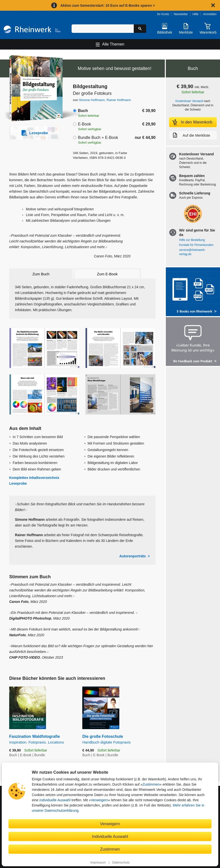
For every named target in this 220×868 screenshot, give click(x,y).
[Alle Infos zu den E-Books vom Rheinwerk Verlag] (193, 292)
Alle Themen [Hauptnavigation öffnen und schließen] (113, 44)
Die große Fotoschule (119, 739)
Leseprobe (18, 483)
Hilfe (195, 14)
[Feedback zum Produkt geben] (193, 342)
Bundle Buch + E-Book (98, 138)
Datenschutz (121, 863)
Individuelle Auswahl (110, 836)
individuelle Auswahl (55, 800)
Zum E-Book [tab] (107, 274)
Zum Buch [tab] (41, 274)
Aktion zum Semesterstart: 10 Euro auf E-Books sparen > (108, 5)
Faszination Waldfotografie (42, 739)
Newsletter (181, 14)
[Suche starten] (140, 29)
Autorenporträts (133, 556)
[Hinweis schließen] (213, 5)
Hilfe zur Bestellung (192, 240)
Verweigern (99, 800)
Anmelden (210, 14)
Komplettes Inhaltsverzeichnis (34, 478)
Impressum (98, 863)
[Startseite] (32, 30)
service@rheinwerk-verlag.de (192, 252)
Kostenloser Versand (189, 101)
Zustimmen (151, 784)
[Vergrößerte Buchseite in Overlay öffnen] (44, 348)
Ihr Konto (163, 14)
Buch (83, 111)
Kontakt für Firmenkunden (196, 245)
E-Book (84, 124)
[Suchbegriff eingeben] (103, 29)
